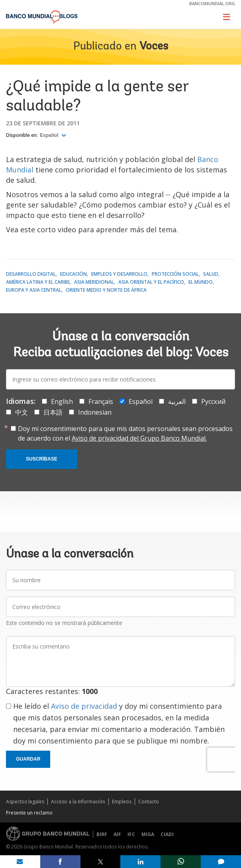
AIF (117, 834)
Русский (213, 401)
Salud (211, 274)
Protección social (175, 274)
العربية (177, 401)
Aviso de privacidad (84, 706)
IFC (131, 834)
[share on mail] (20, 862)
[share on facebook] (60, 862)
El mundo (201, 282)
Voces (154, 47)
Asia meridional (94, 282)
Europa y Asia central (34, 290)
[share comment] (221, 862)
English (62, 401)
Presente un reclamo (29, 813)
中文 (22, 412)
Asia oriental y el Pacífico (151, 282)
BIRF (102, 834)
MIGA (148, 834)
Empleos (122, 802)
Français (101, 401)
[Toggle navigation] (227, 17)
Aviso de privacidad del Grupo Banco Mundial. (139, 438)
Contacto (149, 802)
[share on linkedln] (140, 862)
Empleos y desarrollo (119, 274)
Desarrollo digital (31, 274)
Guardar (28, 759)
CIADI (167, 834)
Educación (73, 274)
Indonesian (95, 412)
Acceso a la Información (78, 802)
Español (50, 135)
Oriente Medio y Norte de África (106, 290)
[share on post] (101, 862)
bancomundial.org (212, 3)
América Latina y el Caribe (38, 282)
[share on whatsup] (181, 862)
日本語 (53, 412)
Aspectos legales (25, 802)
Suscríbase (42, 459)
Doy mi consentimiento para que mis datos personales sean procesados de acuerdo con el (125, 433)
